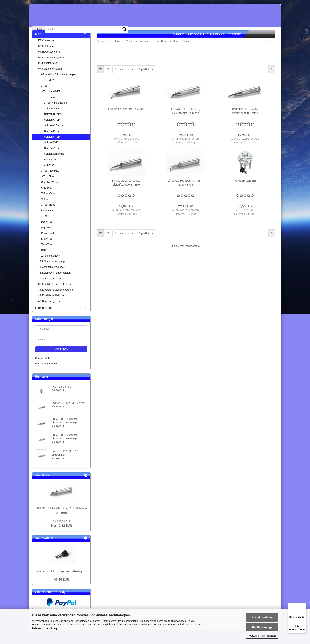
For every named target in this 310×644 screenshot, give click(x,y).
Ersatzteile (50, 166)
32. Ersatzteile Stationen (52, 302)
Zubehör (49, 172)
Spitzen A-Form (53, 115)
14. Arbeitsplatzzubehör (51, 274)
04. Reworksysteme (49, 59)
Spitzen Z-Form (53, 155)
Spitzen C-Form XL (55, 132)
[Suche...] (39, 29)
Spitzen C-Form (53, 126)
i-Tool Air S (47, 217)
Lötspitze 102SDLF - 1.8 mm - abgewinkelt (186, 189)
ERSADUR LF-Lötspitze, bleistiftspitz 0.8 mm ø (126, 189)
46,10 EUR (61, 586)
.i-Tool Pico (47, 183)
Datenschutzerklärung (44, 628)
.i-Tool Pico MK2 (50, 178)
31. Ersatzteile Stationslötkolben (56, 297)
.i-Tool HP (47, 223)
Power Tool (47, 240)
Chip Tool (46, 195)
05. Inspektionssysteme (52, 64)
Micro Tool (47, 246)
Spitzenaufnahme (54, 161)
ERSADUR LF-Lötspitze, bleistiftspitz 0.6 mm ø (186, 118)
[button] (196, 41)
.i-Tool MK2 (47, 87)
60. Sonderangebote (49, 308)
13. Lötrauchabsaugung (51, 268)
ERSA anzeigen (47, 47)
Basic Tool (47, 229)
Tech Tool (47, 251)
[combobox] (124, 76)
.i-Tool (45, 93)
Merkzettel (234, 41)
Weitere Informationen (262, 636)
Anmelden (61, 356)
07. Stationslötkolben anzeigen (58, 81)
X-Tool (45, 206)
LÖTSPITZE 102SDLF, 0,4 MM (126, 116)
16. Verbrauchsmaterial (51, 285)
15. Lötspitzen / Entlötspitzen (54, 280)
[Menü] (304, 605)
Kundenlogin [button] (215, 41)
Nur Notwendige (262, 627)
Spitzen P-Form (53, 138)
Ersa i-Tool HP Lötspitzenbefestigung (61, 578)
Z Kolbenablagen (51, 263)
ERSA (38, 41)
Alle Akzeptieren (262, 617)
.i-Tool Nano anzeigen (56, 110)
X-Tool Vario (48, 200)
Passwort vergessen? (47, 371)
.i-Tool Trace (48, 212)
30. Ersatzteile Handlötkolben (55, 291)
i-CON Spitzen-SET (245, 187)
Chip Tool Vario (50, 189)
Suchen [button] (179, 41)
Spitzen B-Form (53, 121)
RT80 (44, 257)
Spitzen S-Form (53, 144)
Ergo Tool (46, 234)
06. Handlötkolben (48, 70)
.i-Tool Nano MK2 (51, 98)
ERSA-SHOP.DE (44, 315)
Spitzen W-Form (53, 149)
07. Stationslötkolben (50, 75)
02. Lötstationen (47, 53)
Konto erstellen (44, 365)
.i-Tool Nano (48, 104)
